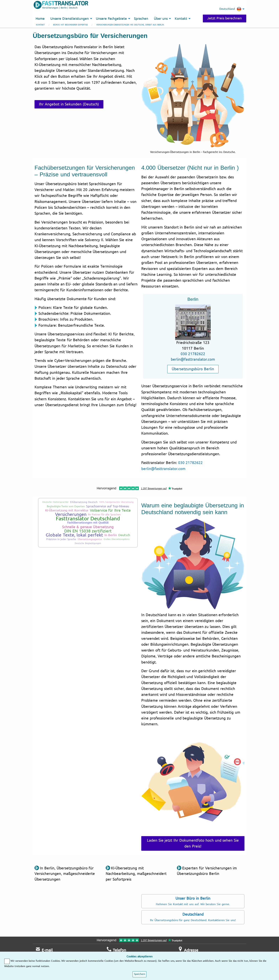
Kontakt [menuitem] (181, 19)
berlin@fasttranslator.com (193, 359)
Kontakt (40, 25)
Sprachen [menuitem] (141, 19)
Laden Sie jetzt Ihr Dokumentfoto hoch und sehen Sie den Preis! (193, 843)
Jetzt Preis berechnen (225, 18)
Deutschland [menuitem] (230, 9)
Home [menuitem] (40, 19)
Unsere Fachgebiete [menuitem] (111, 19)
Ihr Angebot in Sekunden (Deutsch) (69, 104)
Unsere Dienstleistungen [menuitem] (70, 19)
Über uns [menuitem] (161, 19)
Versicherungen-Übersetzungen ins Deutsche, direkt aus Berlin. (130, 25)
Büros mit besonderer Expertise (70, 25)
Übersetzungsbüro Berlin (193, 369)
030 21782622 (193, 354)
